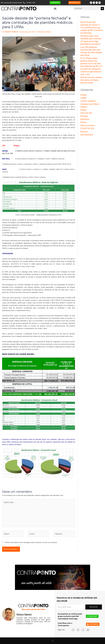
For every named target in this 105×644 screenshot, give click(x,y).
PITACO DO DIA (86, 101)
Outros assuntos (86, 99)
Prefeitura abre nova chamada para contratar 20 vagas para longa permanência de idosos (91, 33)
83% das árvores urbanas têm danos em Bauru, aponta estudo (91, 61)
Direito (83, 86)
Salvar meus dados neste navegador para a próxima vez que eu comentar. (31, 536)
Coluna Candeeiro (87, 80)
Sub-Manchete (86, 107)
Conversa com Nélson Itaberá (91, 83)
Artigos (83, 75)
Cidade (83, 78)
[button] (55, 9)
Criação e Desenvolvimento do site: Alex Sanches (88, 641)
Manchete (84, 93)
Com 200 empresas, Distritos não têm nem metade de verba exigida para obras (91, 40)
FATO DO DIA (85, 88)
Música (83, 96)
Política (83, 104)
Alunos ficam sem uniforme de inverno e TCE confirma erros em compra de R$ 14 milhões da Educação (91, 25)
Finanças (83, 91)
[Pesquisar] (102, 9)
